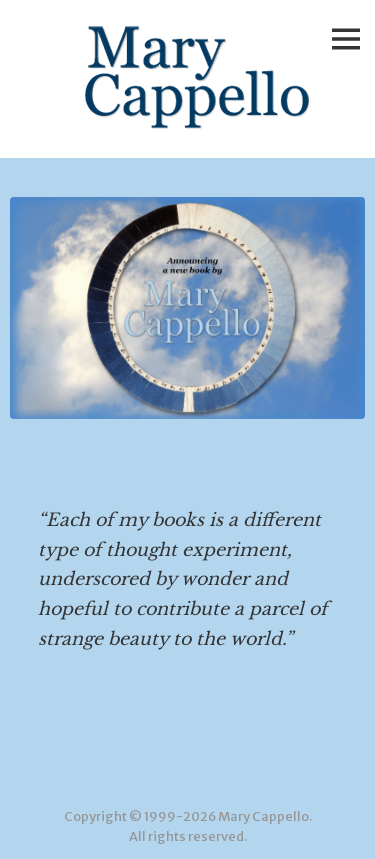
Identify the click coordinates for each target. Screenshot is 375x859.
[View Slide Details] (187, 308)
